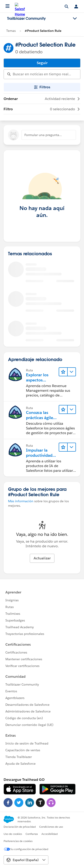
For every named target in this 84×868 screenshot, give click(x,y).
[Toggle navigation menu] (75, 19)
